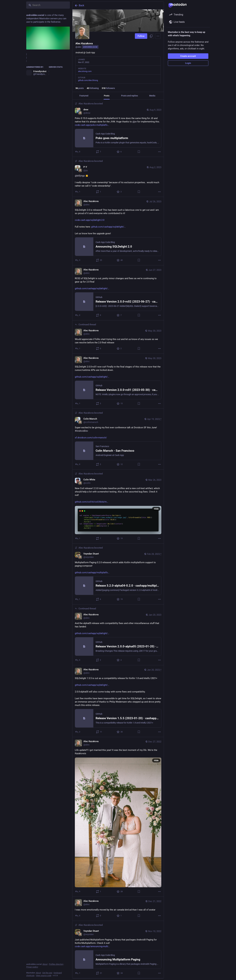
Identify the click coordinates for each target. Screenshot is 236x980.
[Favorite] (119, 152)
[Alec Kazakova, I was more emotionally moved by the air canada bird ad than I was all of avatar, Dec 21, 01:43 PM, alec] (118, 909)
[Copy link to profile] (151, 36)
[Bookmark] (139, 152)
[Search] (48, 5)
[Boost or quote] (98, 152)
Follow (141, 36)
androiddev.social (90, 47)
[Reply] (78, 152)
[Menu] (158, 36)
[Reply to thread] (78, 349)
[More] (159, 152)
